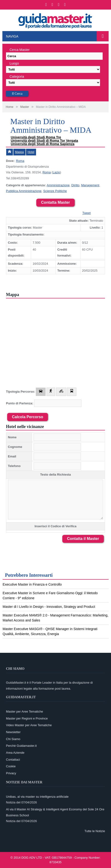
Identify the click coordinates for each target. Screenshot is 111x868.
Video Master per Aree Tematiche (29, 725)
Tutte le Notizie (95, 831)
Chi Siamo (13, 739)
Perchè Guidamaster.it (21, 746)
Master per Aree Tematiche (24, 711)
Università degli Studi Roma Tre (36, 137)
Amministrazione (58, 185)
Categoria (17, 77)
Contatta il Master (83, 539)
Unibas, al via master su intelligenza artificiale (37, 797)
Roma (20, 161)
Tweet (87, 213)
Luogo (14, 63)
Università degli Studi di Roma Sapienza (43, 144)
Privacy (11, 773)
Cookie (11, 766)
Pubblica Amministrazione (24, 191)
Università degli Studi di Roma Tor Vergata (44, 141)
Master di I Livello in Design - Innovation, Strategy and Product (49, 607)
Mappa (19, 152)
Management (90, 185)
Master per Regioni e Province (27, 718)
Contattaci (13, 760)
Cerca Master (20, 50)
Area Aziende (15, 753)
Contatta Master (55, 202)
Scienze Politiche (55, 191)
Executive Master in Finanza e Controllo (32, 584)
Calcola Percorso (28, 417)
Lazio (56, 172)
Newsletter (13, 732)
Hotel (31, 152)
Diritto (75, 185)
